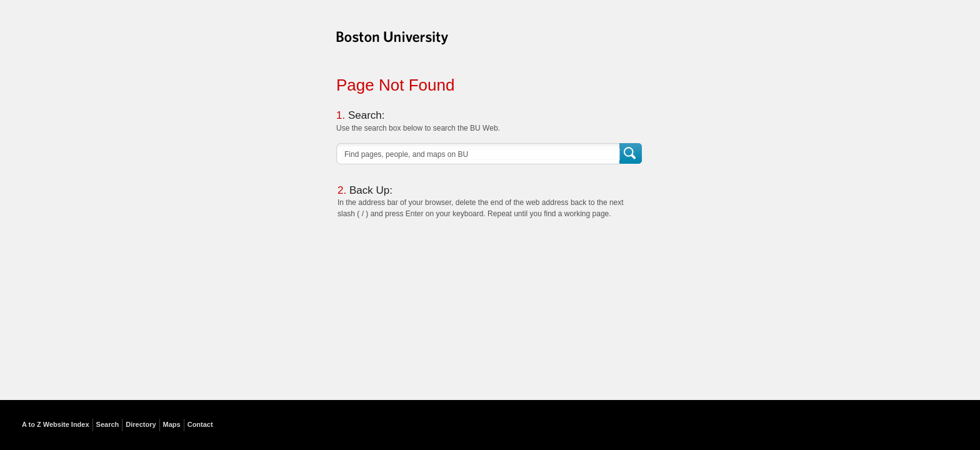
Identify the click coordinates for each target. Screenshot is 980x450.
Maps (172, 424)
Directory (141, 424)
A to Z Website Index (56, 424)
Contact (200, 424)
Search (632, 154)
